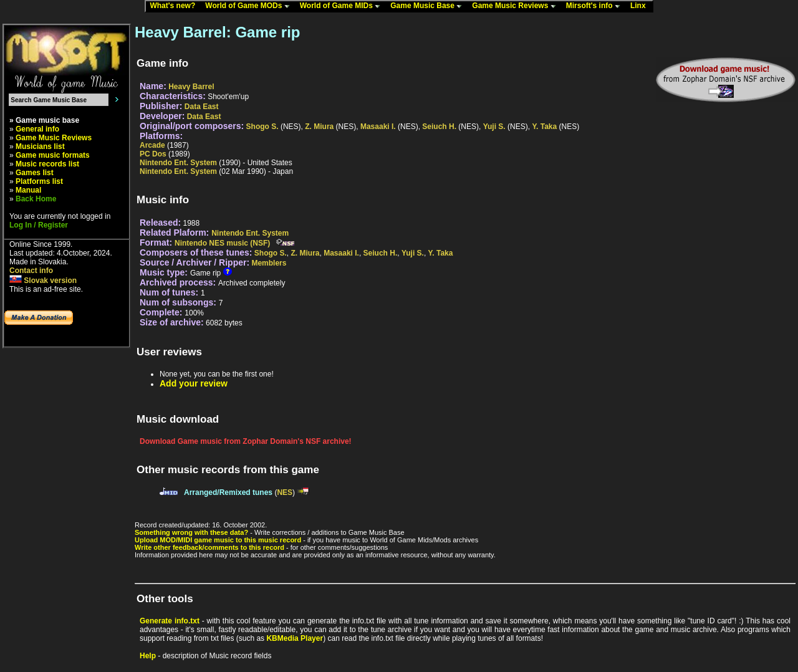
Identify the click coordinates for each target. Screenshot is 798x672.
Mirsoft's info (596, 6)
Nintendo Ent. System (178, 163)
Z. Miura (319, 127)
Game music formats (53, 155)
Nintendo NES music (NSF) (222, 243)
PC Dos (153, 154)
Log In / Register (39, 225)
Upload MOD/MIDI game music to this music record (218, 540)
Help (148, 656)
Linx (641, 6)
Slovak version (43, 281)
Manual (28, 190)
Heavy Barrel (191, 87)
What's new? (175, 6)
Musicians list (40, 146)
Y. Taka (544, 127)
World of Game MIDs (343, 6)
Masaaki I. (378, 127)
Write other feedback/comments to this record (209, 547)
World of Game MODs (250, 6)
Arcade (152, 145)
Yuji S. (494, 127)
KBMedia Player (295, 638)
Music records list (47, 164)
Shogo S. (262, 127)
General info (37, 129)
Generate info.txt (170, 621)
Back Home (36, 199)
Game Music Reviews (517, 6)
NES (285, 492)
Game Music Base (429, 6)
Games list (35, 173)
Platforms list (39, 181)
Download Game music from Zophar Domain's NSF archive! (246, 441)
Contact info (31, 271)
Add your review (194, 383)
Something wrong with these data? (191, 532)
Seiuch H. (439, 127)
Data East (202, 107)
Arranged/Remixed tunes (228, 492)
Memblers (269, 263)
